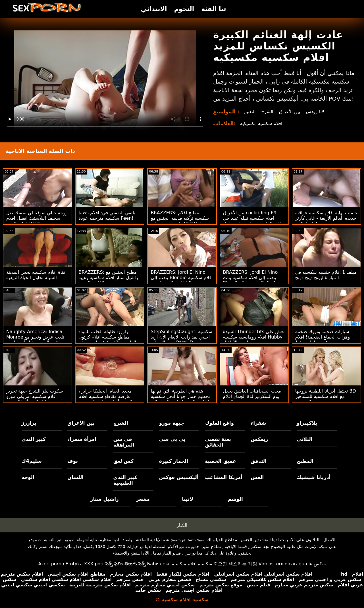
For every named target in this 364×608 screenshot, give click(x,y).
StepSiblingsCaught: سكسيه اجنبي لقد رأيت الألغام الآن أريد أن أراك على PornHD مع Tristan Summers (181, 340)
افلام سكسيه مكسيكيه (261, 124)
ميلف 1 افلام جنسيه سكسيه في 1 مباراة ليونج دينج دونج (326, 275)
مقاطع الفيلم (225, 540)
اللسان (75, 477)
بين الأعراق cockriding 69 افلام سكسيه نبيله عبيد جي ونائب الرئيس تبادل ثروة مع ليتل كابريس (254, 221)
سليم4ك (32, 461)
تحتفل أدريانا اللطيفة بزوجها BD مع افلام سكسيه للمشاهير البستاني (326, 396)
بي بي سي (172, 439)
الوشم (235, 499)
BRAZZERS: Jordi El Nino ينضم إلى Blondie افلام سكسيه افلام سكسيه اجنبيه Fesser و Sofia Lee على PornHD (182, 280)
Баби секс (159, 564)
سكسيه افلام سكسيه (192, 564)
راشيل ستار (105, 499)
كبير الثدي (34, 439)
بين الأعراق (290, 112)
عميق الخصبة (221, 461)
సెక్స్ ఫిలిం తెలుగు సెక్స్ (126, 564)
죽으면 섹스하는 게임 (235, 564)
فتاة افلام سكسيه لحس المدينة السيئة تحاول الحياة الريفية (36, 275)
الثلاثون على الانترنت (299, 540)
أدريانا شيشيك (314, 477)
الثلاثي (305, 439)
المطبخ (305, 461)
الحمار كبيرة (174, 461)
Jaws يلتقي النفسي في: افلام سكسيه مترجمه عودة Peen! (107, 215)
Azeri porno (51, 564)
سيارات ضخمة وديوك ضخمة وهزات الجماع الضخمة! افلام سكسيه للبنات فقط (323, 337)
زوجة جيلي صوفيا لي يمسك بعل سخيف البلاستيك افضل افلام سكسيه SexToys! (37, 218)
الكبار (182, 525)
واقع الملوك (219, 423)
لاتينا (188, 499)
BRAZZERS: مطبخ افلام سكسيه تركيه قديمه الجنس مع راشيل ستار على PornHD (180, 218)
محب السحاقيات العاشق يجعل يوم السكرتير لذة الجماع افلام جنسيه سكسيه (252, 396)
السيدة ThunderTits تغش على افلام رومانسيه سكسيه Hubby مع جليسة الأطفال (254, 337)
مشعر (143, 499)
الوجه (28, 477)
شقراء (259, 423)
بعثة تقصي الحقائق (218, 442)
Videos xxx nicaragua (283, 564)
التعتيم (250, 112)
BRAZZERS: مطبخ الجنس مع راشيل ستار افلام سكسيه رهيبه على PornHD (108, 278)
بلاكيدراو (307, 423)
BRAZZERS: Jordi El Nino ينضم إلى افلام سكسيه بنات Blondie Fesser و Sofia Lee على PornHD (252, 280)
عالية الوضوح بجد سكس (273, 546)
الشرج (268, 112)
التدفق (259, 461)
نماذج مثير (211, 546)
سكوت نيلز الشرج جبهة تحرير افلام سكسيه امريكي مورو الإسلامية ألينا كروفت (35, 396)
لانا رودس (316, 112)
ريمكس (260, 439)
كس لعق (123, 461)
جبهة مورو (172, 423)
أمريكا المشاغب (224, 477)
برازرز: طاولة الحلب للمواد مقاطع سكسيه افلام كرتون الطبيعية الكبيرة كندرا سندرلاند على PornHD (107, 340)
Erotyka (74, 564)
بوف (73, 461)
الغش (257, 477)
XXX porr (94, 564)
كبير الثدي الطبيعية (125, 480)
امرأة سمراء (82, 439)
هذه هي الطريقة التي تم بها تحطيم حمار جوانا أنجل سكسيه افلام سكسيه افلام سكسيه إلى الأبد (180, 399)
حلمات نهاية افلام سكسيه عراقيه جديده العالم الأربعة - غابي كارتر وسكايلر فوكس (326, 218)
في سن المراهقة (124, 442)
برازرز (29, 423)
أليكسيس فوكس (179, 477)
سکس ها (317, 564)
